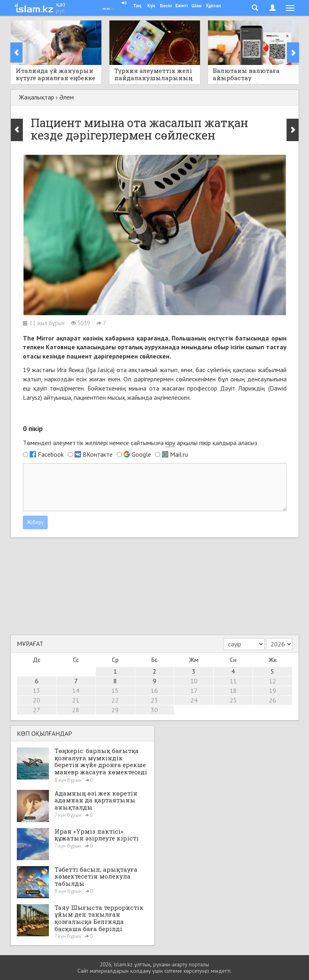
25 (233, 700)
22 (115, 700)
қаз (61, 4)
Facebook (51, 454)
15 (115, 690)
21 (76, 700)
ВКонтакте (98, 454)
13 (36, 690)
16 (154, 690)
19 (273, 690)
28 (76, 710)
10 (194, 681)
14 (76, 690)
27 (36, 710)
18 (233, 690)
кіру (170, 443)
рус (61, 10)
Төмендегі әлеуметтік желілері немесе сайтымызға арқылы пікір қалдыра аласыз (140, 443)
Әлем (67, 97)
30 (154, 710)
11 (233, 681)
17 (194, 690)
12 (273, 681)
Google (141, 454)
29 (115, 710)
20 (36, 700)
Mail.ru (179, 454)
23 (154, 700)
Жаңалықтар (36, 97)
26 (273, 700)
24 (194, 700)
